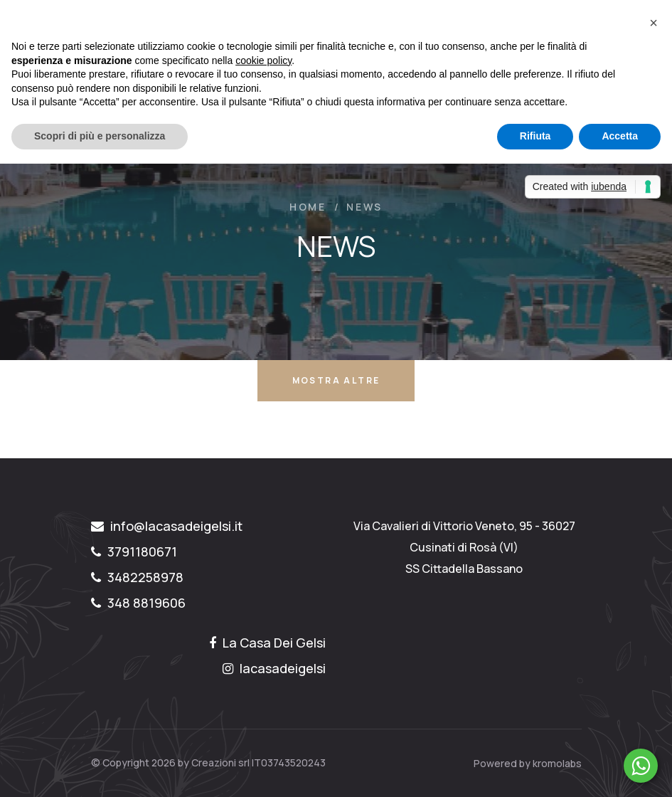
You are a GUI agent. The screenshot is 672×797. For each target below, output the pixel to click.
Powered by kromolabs (528, 763)
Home (308, 207)
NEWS (364, 207)
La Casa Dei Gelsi (267, 643)
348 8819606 (138, 603)
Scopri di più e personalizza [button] (100, 136)
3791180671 (134, 551)
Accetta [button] (620, 136)
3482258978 (137, 577)
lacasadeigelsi (274, 668)
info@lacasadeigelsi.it (167, 526)
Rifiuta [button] (535, 136)
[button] (654, 23)
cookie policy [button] (263, 60)
